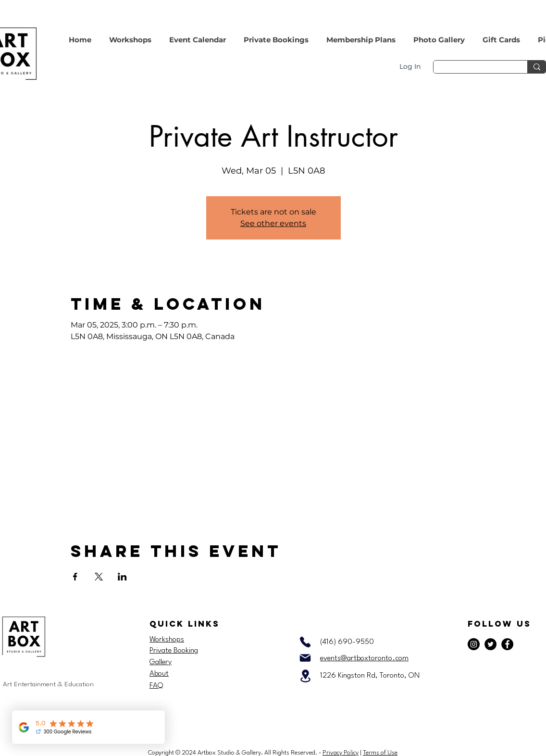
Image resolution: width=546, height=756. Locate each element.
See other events (273, 223)
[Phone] (305, 642)
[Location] (305, 676)
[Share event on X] (99, 577)
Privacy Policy (341, 753)
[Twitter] (490, 644)
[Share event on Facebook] (75, 577)
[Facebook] (507, 644)
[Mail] (305, 658)
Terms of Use (380, 753)
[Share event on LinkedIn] (122, 577)
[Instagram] (474, 644)
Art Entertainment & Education (48, 684)
